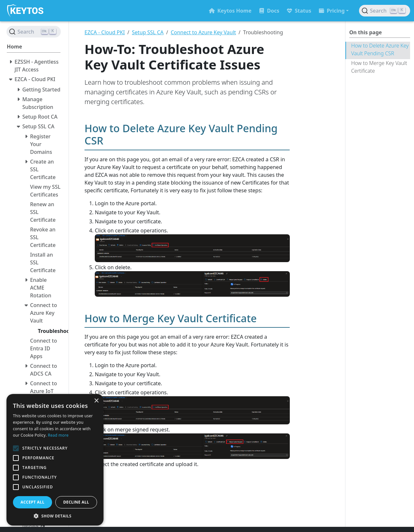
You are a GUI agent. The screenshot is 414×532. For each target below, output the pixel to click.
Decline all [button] (76, 502)
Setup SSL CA (148, 32)
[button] (55, 516)
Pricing (332, 11)
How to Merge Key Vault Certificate (379, 67)
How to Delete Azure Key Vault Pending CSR (380, 49)
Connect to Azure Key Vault (203, 32)
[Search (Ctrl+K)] (385, 11)
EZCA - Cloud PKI (105, 32)
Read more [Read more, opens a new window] (58, 435)
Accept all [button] (33, 502)
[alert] (55, 460)
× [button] (96, 401)
